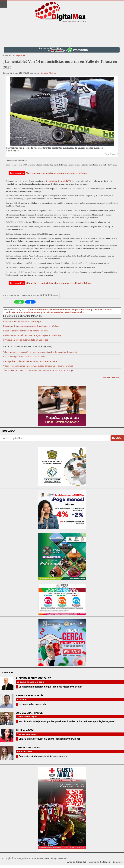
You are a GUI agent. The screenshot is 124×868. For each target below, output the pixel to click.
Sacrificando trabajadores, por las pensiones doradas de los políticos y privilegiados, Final (66, 721)
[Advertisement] (62, 33)
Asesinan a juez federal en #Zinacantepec (22, 322)
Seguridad (21, 55)
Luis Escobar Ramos (29, 713)
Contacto (117, 862)
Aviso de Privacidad (77, 862)
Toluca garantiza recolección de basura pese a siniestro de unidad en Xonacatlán (40, 352)
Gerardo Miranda (49, 73)
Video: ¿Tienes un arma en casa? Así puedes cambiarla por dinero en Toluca (38, 366)
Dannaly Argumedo (29, 748)
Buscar (117, 438)
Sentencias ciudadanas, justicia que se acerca (43, 756)
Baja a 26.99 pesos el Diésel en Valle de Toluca (25, 357)
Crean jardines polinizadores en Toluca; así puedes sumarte (30, 362)
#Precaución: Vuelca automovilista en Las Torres (26, 340)
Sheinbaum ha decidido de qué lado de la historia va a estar (50, 687)
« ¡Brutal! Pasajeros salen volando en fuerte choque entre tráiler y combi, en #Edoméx (70, 310)
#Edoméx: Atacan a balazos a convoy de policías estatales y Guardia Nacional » (45, 312)
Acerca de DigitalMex (99, 862)
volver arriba (111, 378)
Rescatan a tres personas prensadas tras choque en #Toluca (31, 326)
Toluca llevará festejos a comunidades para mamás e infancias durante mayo (38, 371)
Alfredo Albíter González (33, 678)
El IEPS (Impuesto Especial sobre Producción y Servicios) (49, 739)
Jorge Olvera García (30, 696)
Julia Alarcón (25, 730)
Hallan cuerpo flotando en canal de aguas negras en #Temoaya (32, 335)
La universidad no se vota (32, 704)
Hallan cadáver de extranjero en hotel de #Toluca (26, 331)
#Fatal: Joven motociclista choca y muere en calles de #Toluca (58, 283)
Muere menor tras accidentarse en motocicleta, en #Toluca (56, 173)
